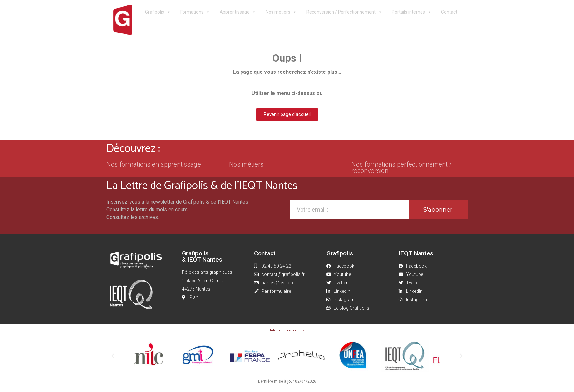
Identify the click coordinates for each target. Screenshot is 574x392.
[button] (113, 356)
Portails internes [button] (412, 12)
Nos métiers (281, 12)
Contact (449, 12)
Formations (195, 12)
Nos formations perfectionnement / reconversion (402, 167)
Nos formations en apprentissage (154, 164)
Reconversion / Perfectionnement (344, 12)
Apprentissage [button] (238, 12)
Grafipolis (158, 12)
